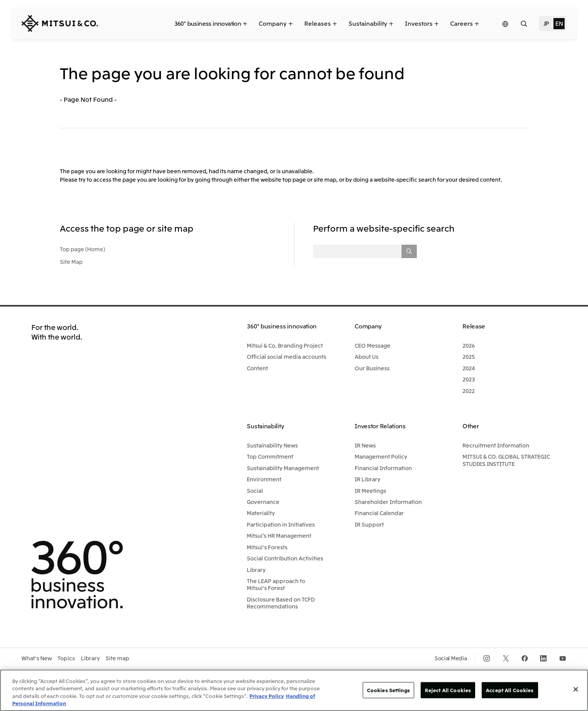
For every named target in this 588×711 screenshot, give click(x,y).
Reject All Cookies (448, 690)
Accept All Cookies (510, 690)
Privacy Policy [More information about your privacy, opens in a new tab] (267, 696)
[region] (294, 690)
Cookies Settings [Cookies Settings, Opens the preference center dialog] (388, 690)
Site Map (71, 262)
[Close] (576, 689)
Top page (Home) (83, 249)
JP (546, 23)
